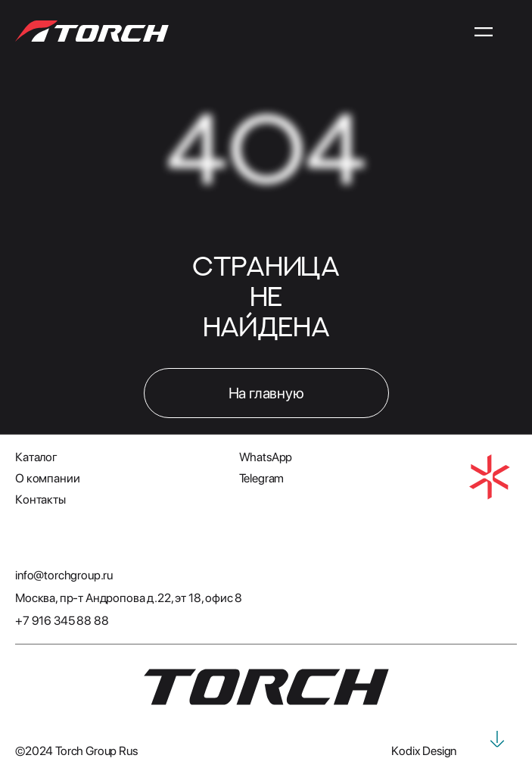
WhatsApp (266, 457)
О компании (47, 478)
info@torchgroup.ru (64, 575)
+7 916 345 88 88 (62, 621)
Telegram (262, 478)
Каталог (36, 457)
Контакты (40, 499)
